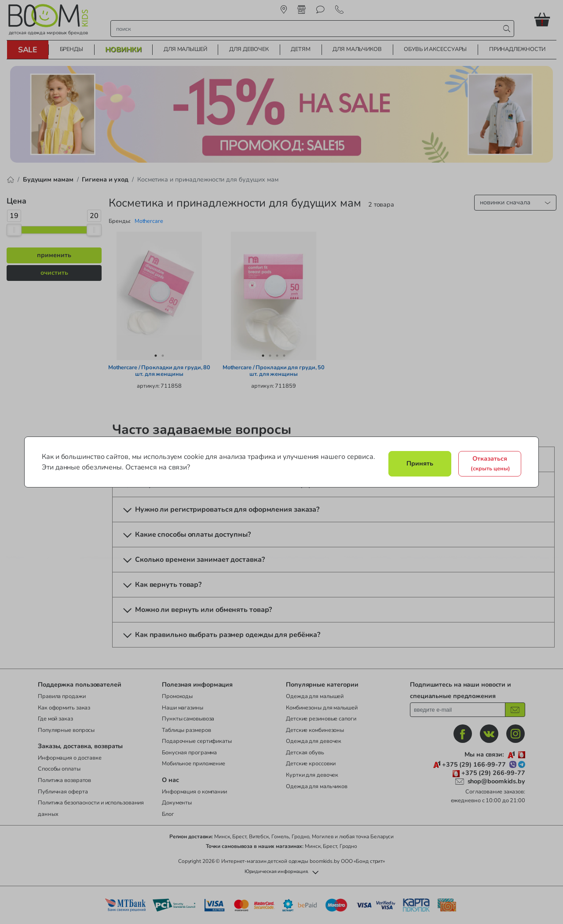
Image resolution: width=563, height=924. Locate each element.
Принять (420, 463)
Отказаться (490, 463)
